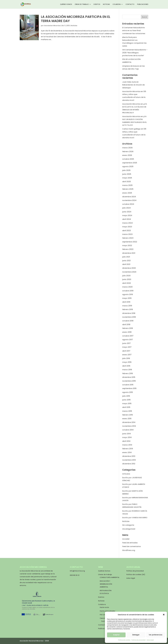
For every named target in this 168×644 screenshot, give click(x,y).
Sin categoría (128, 525)
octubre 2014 (128, 430)
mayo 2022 (127, 246)
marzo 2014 (127, 445)
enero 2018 (127, 332)
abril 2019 (126, 302)
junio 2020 (127, 279)
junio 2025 (127, 174)
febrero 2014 (128, 449)
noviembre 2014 (129, 426)
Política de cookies (124, 640)
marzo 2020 (127, 287)
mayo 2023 (127, 227)
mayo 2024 (127, 215)
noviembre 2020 (129, 272)
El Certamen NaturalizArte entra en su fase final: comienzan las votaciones (134, 31)
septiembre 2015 (129, 388)
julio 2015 (126, 396)
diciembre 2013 (129, 456)
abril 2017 (126, 351)
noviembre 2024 (129, 200)
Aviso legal (150, 640)
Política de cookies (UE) (136, 575)
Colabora (117, 4)
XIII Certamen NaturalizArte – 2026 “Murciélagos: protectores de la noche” (135, 53)
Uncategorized (129, 529)
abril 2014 (126, 441)
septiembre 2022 (130, 242)
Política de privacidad (138, 640)
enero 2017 (127, 355)
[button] (164, 615)
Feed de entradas (130, 543)
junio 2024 (127, 212)
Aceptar (116, 635)
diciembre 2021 (129, 253)
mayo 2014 (127, 437)
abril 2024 (127, 219)
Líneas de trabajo (82, 4)
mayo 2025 (127, 178)
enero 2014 (127, 452)
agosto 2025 (128, 167)
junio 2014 (126, 434)
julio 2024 (126, 208)
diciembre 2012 (129, 464)
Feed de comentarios (132, 546)
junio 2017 (126, 343)
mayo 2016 (127, 362)
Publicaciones (143, 4)
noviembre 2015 (129, 381)
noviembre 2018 (129, 317)
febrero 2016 (128, 373)
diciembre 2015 (129, 377)
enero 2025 (127, 193)
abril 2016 (126, 366)
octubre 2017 (128, 336)
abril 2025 (127, 182)
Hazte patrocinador (108, 611)
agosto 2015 (128, 392)
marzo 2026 (127, 148)
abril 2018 (126, 325)
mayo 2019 (127, 298)
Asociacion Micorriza (52, 26)
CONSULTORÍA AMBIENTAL (110, 577)
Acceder (126, 539)
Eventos (97, 4)
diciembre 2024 (129, 197)
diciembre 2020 (129, 268)
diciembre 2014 (129, 422)
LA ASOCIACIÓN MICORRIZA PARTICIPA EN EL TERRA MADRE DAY (76, 19)
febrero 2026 (128, 152)
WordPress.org (129, 550)
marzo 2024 (127, 223)
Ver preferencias (156, 635)
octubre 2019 (128, 291)
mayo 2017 (127, 347)
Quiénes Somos (66, 4)
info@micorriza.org (77, 571)
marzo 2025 (127, 185)
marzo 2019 (127, 306)
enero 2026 (127, 155)
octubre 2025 (128, 159)
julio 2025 (126, 170)
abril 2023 (127, 231)
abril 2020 (127, 283)
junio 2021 (126, 261)
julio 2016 (126, 358)
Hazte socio (104, 607)
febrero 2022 (128, 249)
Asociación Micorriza (131, 91)
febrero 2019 (128, 309)
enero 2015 (127, 419)
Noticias (106, 4)
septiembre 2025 (130, 163)
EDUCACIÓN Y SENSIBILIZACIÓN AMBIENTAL (106, 584)
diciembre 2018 (129, 313)
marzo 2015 (127, 411)
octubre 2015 (128, 385)
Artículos (126, 474)
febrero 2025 (128, 189)
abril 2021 (126, 264)
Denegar (136, 635)
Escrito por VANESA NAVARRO (135, 518)
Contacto (130, 4)
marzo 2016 (127, 370)
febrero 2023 (128, 238)
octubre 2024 (128, 204)
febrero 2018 (128, 328)
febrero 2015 (128, 415)
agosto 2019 (128, 294)
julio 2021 (126, 257)
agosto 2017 (128, 340)
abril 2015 (126, 407)
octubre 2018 (128, 321)
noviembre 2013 (129, 460)
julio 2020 (126, 276)
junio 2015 (126, 400)
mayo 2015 (127, 404)
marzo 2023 (127, 234)
